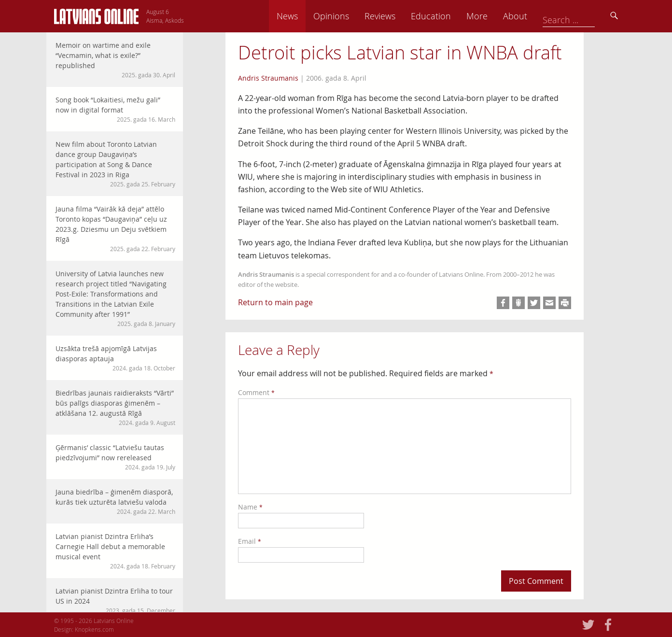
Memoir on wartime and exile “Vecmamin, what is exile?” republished (115, 60)
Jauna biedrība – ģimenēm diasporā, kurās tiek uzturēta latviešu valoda (115, 502)
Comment (256, 392)
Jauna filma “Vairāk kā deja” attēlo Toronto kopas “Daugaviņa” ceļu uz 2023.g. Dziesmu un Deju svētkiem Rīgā (115, 229)
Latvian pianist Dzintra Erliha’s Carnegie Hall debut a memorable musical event (115, 551)
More (545, 16)
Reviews (448, 16)
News (355, 16)
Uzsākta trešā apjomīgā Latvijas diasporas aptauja (115, 358)
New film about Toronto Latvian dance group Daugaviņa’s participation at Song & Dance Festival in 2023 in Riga (115, 164)
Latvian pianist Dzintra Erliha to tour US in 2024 (115, 601)
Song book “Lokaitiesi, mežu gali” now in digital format (115, 109)
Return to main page (275, 302)
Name (250, 507)
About (583, 16)
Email (250, 541)
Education (498, 16)
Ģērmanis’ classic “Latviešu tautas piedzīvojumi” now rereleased (115, 457)
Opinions (399, 16)
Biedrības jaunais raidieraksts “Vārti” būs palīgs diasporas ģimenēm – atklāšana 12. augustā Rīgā (115, 408)
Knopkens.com (94, 629)
